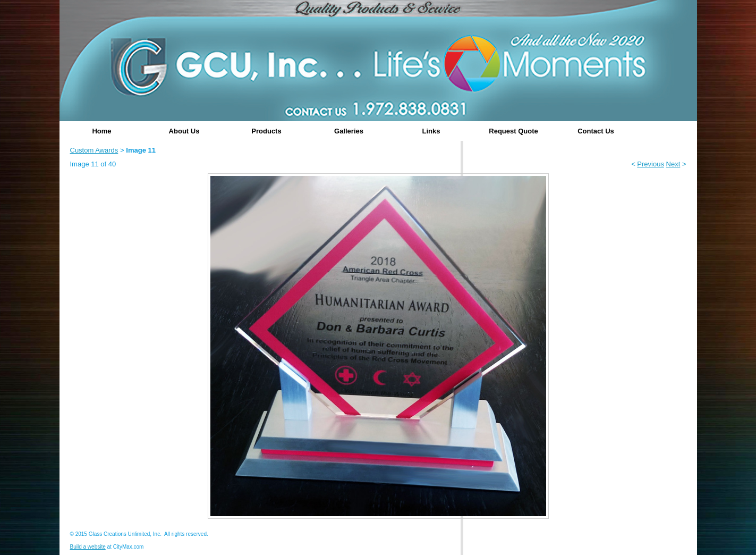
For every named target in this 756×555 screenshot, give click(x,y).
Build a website (88, 547)
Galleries (349, 131)
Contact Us (596, 131)
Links (431, 131)
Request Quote (513, 131)
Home (101, 131)
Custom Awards (94, 150)
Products (266, 131)
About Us (184, 131)
